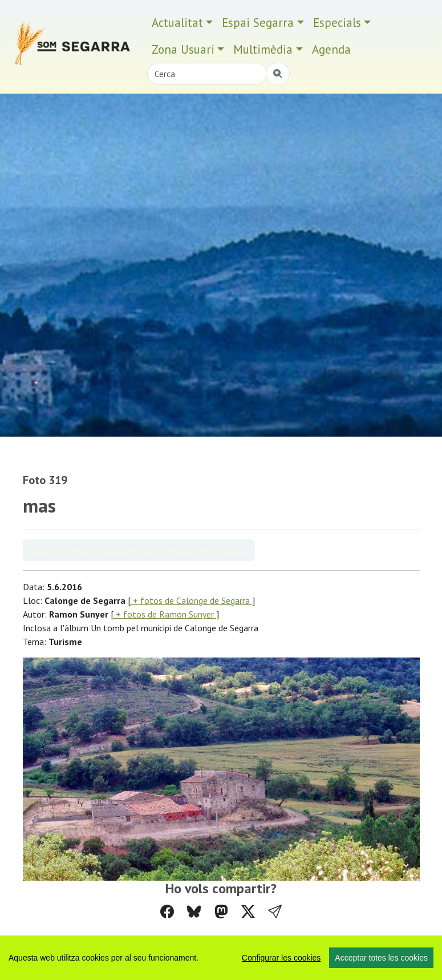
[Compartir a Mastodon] (221, 912)
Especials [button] (337, 23)
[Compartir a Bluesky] (194, 912)
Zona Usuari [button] (183, 49)
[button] (275, 912)
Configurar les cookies (281, 958)
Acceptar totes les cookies (381, 958)
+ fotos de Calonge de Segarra (191, 600)
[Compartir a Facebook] (167, 912)
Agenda (331, 49)
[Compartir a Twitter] (248, 912)
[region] (221, 958)
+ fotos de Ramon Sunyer (165, 614)
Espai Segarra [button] (258, 23)
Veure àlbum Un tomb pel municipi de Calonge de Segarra (139, 550)
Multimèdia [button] (263, 49)
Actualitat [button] (177, 23)
